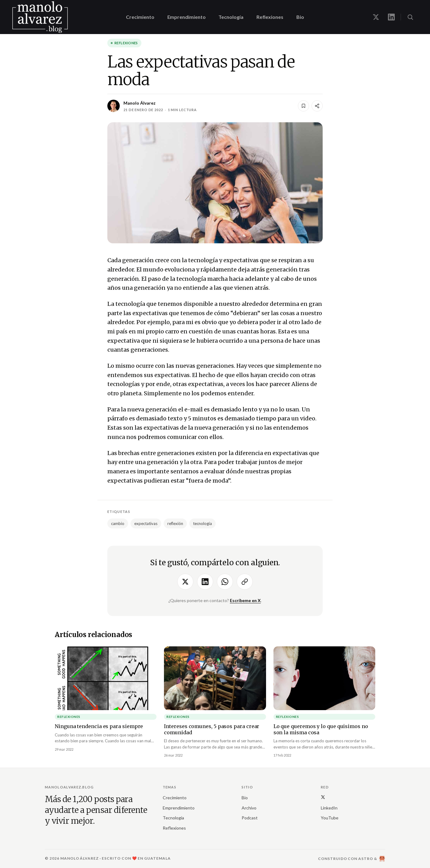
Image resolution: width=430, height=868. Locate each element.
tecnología (202, 523)
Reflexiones (270, 17)
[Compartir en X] (185, 582)
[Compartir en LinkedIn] (205, 582)
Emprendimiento (187, 17)
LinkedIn (329, 808)
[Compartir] (317, 106)
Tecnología (231, 17)
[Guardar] (303, 106)
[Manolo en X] (376, 17)
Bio (300, 17)
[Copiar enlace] (245, 582)
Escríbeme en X (245, 600)
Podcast (250, 818)
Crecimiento (140, 17)
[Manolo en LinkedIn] (391, 17)
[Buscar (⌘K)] (410, 17)
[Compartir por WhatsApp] (225, 582)
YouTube (330, 818)
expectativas (146, 523)
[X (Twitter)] (323, 797)
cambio (118, 523)
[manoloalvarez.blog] (40, 17)
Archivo (249, 808)
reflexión (175, 523)
